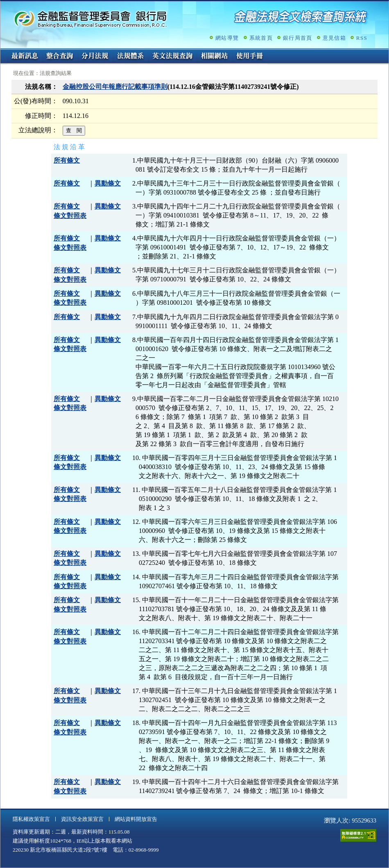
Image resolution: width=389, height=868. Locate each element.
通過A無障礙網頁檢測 (358, 835)
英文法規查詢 (172, 57)
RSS (362, 38)
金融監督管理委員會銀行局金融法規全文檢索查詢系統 (90, 19)
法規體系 (130, 57)
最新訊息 (25, 57)
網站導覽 (227, 38)
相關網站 (215, 57)
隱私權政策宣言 (31, 819)
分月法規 (95, 57)
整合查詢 (60, 57)
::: (3, 52)
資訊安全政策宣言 (82, 819)
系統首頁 (261, 38)
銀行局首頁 (298, 38)
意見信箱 (334, 38)
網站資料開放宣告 (136, 819)
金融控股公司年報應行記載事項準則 (115, 87)
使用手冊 (250, 57)
